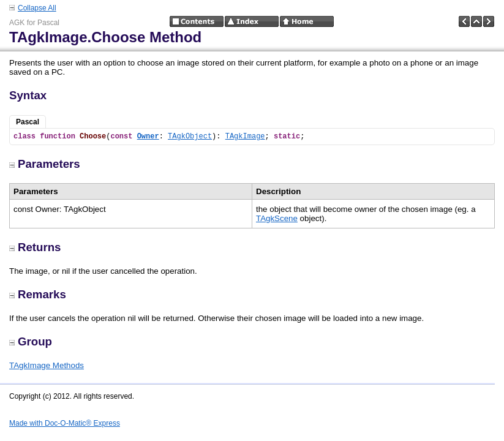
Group (31, 341)
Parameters (45, 164)
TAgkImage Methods (47, 365)
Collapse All (37, 8)
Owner (148, 137)
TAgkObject (190, 137)
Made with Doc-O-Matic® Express (65, 423)
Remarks (38, 294)
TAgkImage (245, 137)
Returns (35, 247)
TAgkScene (277, 218)
